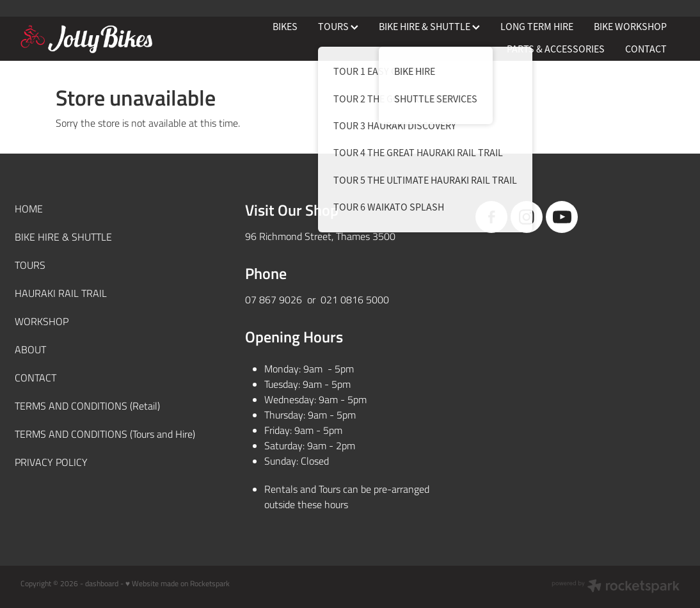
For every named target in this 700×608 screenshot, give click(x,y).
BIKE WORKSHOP (630, 27)
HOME (29, 208)
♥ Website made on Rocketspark (178, 583)
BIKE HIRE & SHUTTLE (429, 27)
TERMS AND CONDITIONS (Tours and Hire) (105, 434)
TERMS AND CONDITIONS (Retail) (87, 405)
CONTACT (646, 49)
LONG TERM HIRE (537, 27)
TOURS (338, 27)
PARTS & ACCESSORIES (556, 49)
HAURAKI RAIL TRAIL (61, 293)
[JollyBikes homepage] (86, 39)
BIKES (285, 27)
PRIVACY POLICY (51, 462)
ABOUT (30, 349)
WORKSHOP (42, 321)
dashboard (102, 583)
